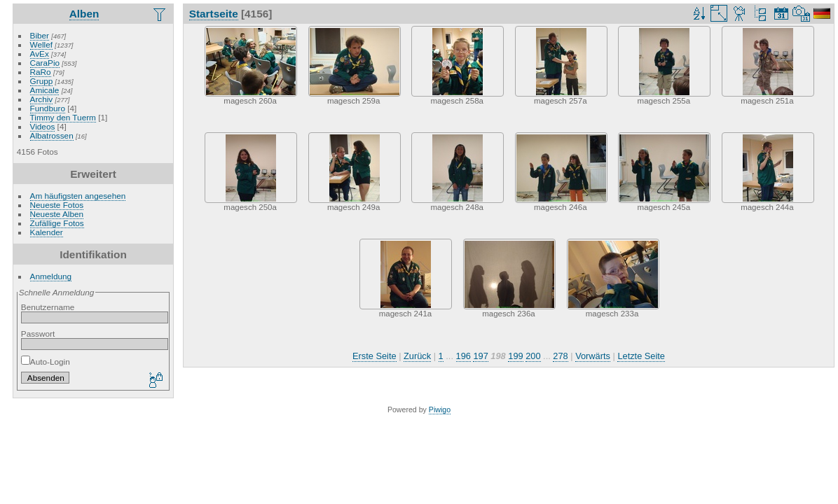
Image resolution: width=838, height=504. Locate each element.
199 (515, 356)
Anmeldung (51, 276)
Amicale (45, 90)
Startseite (214, 14)
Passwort (38, 334)
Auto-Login (46, 362)
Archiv (42, 99)
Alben (84, 14)
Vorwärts (593, 356)
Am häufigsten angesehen (78, 196)
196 (463, 356)
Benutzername (48, 307)
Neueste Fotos (57, 205)
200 (533, 356)
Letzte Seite (641, 356)
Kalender (47, 232)
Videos (43, 126)
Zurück (417, 356)
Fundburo (48, 108)
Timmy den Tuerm (63, 117)
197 (480, 356)
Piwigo (440, 409)
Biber (40, 35)
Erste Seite (375, 356)
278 (560, 356)
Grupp (42, 81)
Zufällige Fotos (57, 223)
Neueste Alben (57, 214)
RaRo (41, 72)
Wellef (41, 44)
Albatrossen (52, 135)
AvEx (40, 54)
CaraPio (45, 63)
